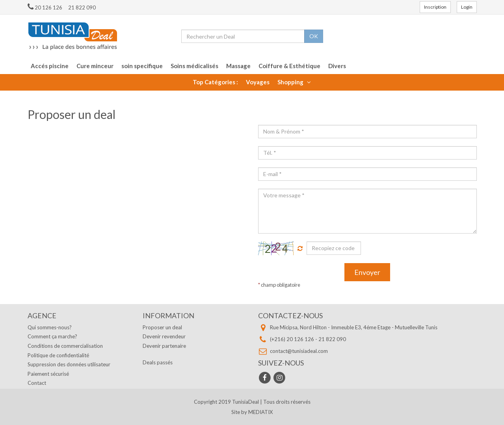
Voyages (258, 82)
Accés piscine (50, 66)
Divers (337, 66)
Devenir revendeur (164, 336)
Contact (37, 383)
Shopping (294, 82)
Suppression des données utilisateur (69, 364)
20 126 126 (45, 7)
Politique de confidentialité (58, 355)
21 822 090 (82, 7)
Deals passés (158, 362)
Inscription (435, 7)
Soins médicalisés (194, 66)
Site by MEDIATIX (252, 412)
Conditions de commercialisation (65, 346)
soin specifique (142, 66)
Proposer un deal (162, 327)
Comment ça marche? (52, 336)
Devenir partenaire (164, 346)
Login (467, 7)
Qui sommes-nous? (50, 327)
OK (314, 36)
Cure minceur (95, 66)
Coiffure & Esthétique (289, 66)
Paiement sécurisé (48, 374)
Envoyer (367, 272)
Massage (238, 66)
